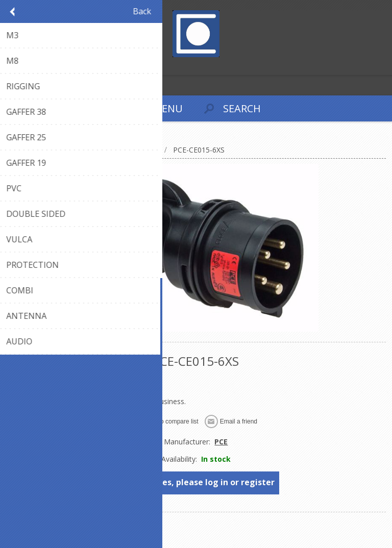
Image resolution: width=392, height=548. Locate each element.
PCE (221, 442)
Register (10, 66)
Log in (30, 66)
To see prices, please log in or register (196, 482)
